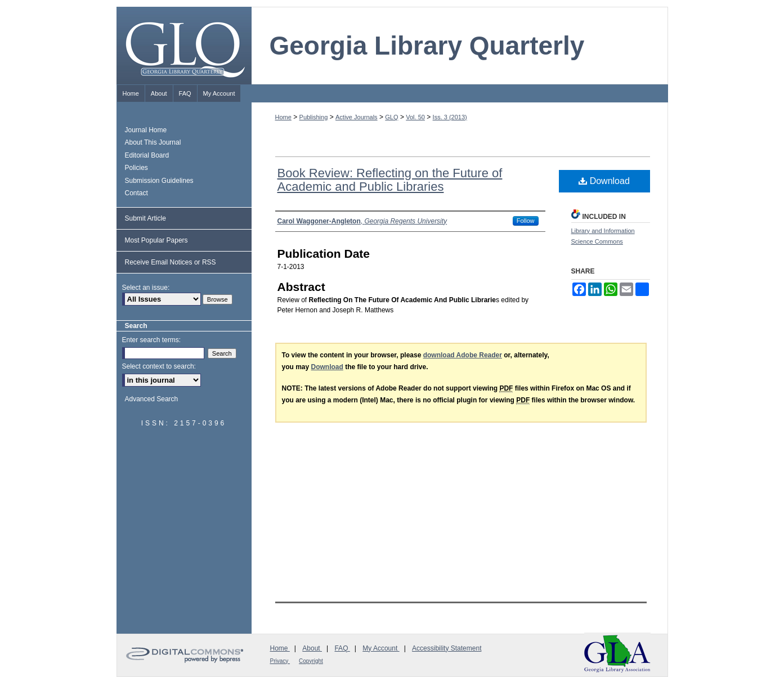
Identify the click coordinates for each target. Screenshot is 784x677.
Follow (526, 221)
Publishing (314, 117)
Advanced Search (152, 399)
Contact (136, 193)
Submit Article (145, 218)
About (312, 648)
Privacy (280, 661)
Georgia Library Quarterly (427, 46)
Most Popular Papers (156, 240)
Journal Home (146, 130)
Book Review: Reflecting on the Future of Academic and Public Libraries (390, 180)
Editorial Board (147, 155)
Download (604, 181)
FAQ (342, 648)
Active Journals (357, 117)
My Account (381, 648)
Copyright (311, 661)
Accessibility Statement (447, 648)
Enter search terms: (152, 340)
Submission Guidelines (159, 181)
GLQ (391, 117)
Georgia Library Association (617, 654)
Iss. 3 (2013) (450, 117)
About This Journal (153, 142)
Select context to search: (159, 366)
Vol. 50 (415, 117)
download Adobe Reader (463, 355)
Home (283, 117)
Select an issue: (146, 288)
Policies (136, 168)
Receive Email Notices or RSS (171, 262)
